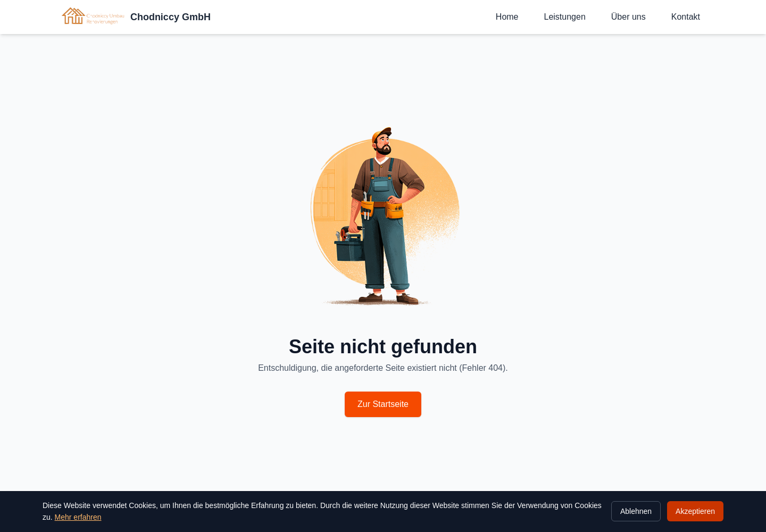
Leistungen (565, 17)
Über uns (628, 17)
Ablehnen (636, 511)
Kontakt (686, 17)
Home (507, 17)
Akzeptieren (695, 511)
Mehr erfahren (78, 517)
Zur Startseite (383, 404)
